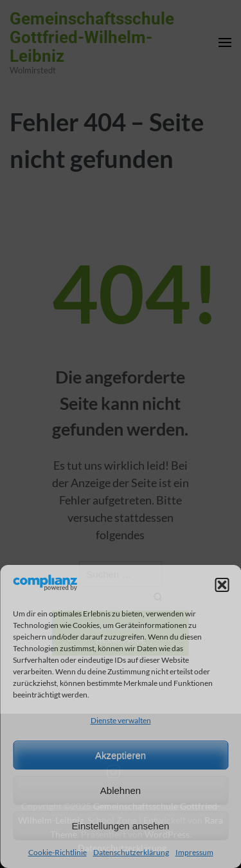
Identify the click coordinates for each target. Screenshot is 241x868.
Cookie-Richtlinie (58, 852)
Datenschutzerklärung (131, 852)
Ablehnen (121, 790)
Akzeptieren (121, 755)
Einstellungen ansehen (121, 826)
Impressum (194, 852)
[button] (222, 585)
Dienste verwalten (121, 720)
